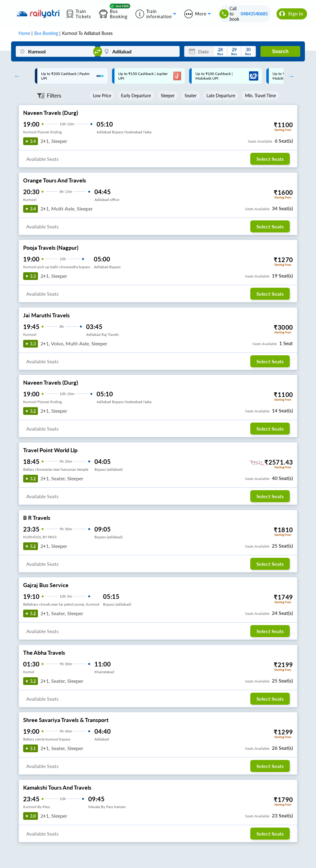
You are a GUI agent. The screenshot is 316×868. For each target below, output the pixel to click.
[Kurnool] (56, 51)
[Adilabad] (140, 51)
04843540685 (254, 14)
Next (290, 76)
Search (280, 51)
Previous (15, 76)
